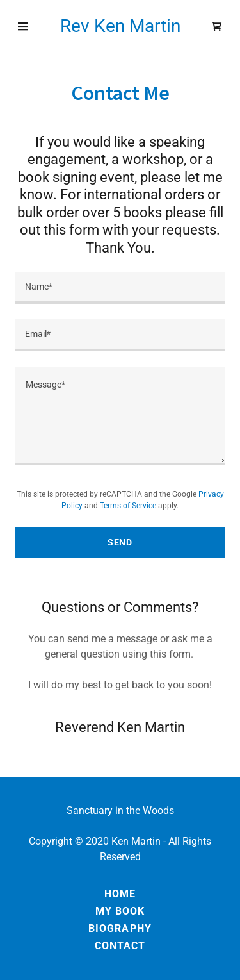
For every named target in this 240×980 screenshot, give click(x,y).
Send (120, 542)
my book (120, 911)
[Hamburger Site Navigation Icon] (23, 26)
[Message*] (120, 416)
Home (120, 894)
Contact (120, 946)
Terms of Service (128, 506)
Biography (120, 928)
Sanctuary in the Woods (120, 810)
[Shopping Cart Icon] (217, 26)
